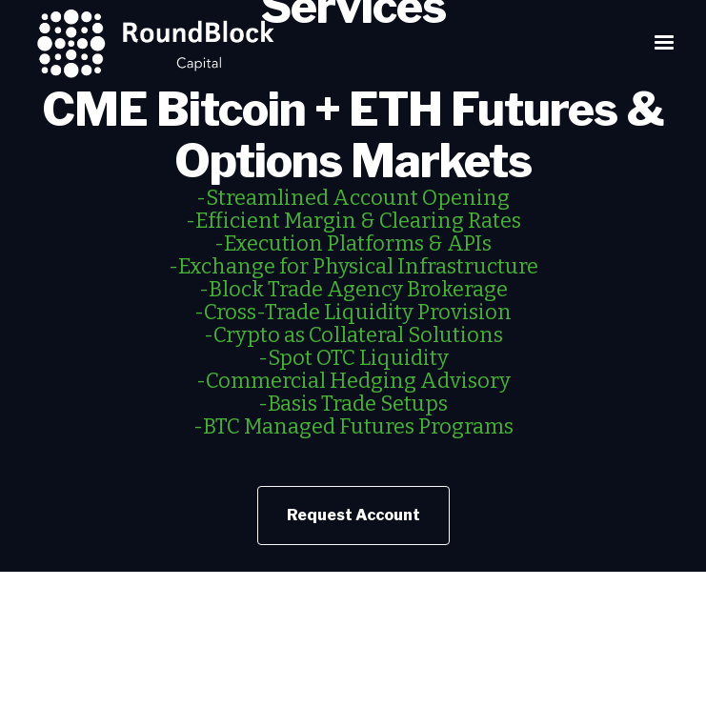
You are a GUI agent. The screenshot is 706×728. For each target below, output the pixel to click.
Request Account (353, 515)
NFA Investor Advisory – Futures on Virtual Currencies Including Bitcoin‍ (353, 680)
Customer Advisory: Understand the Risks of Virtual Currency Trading (353, 718)
